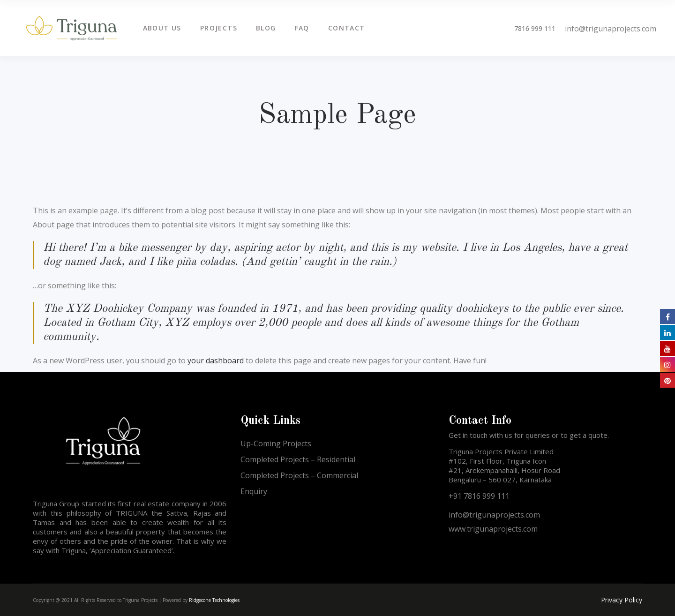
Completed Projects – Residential (298, 459)
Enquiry (254, 491)
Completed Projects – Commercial (299, 475)
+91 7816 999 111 (479, 496)
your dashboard (216, 361)
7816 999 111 (535, 28)
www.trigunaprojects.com (493, 529)
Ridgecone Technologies (214, 600)
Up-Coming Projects (276, 443)
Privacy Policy (622, 600)
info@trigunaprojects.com (611, 29)
